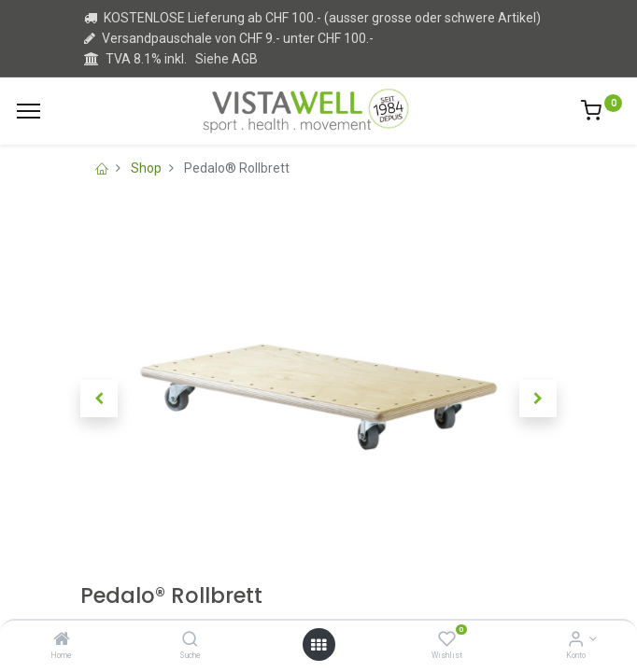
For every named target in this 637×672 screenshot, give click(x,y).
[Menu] (28, 111)
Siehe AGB (226, 59)
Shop (146, 168)
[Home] (62, 640)
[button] (99, 399)
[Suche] (190, 640)
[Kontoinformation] (576, 640)
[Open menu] (318, 645)
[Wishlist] (447, 640)
